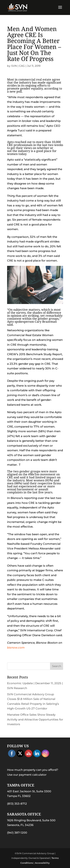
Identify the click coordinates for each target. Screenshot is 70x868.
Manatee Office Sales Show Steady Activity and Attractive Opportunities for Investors (35, 719)
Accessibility (42, 863)
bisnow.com (16, 647)
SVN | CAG (18, 66)
